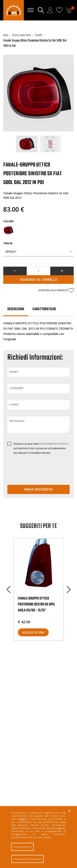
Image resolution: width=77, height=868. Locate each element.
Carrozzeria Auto (22, 35)
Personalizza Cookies (27, 859)
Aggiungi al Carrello (38, 280)
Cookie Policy (22, 847)
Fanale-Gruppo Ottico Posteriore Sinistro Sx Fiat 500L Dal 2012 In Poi (35, 43)
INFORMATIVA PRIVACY (55, 444)
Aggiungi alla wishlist (56, 290)
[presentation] (31, 474)
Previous (8, 589)
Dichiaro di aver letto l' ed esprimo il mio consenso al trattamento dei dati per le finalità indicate (41, 448)
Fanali (38, 35)
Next (69, 589)
